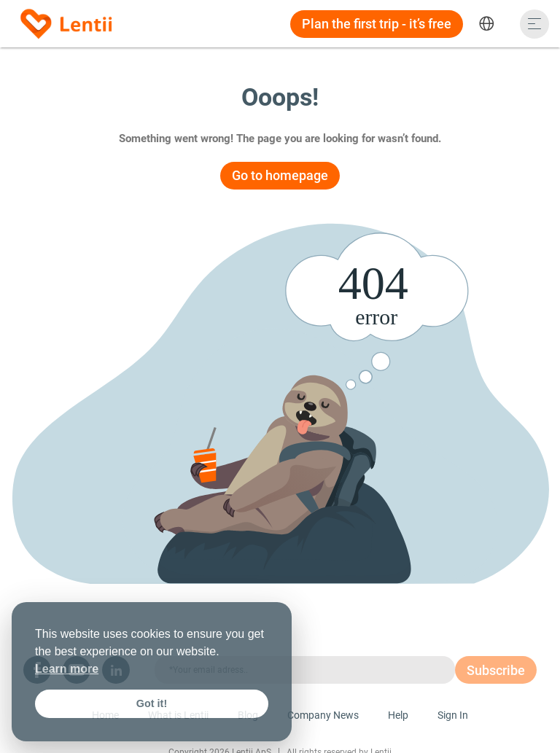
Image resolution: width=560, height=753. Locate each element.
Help (398, 715)
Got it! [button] (152, 703)
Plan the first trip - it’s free (377, 24)
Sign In (453, 715)
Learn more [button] (67, 669)
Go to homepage (280, 175)
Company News (323, 715)
